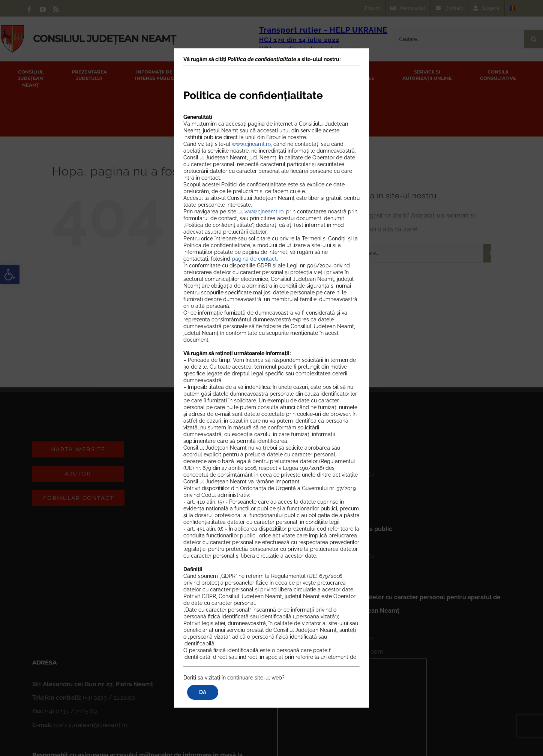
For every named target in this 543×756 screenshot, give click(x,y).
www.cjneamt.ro (251, 144)
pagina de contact (254, 259)
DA (203, 692)
